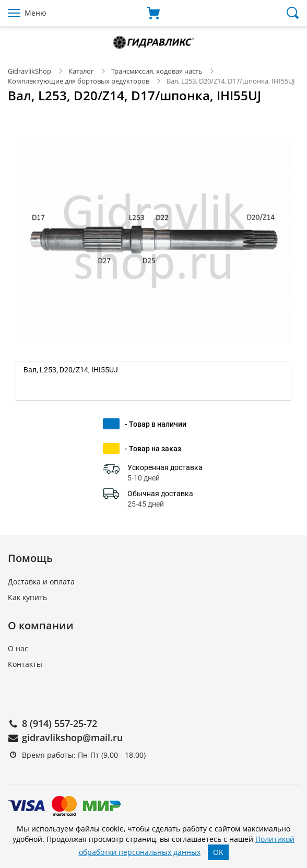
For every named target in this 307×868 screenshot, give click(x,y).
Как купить (27, 597)
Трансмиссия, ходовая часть (157, 71)
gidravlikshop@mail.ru (72, 737)
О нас (18, 648)
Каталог (81, 71)
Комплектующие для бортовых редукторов (79, 81)
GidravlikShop (29, 71)
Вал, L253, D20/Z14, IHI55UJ (71, 370)
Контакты (25, 664)
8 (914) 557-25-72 (60, 723)
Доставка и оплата (41, 582)
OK (218, 852)
